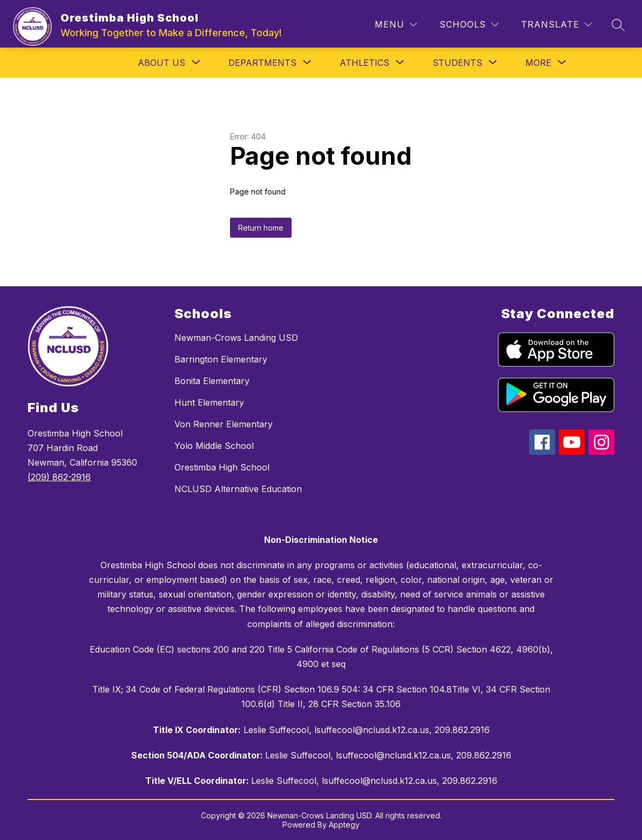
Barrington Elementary (221, 359)
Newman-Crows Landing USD (236, 338)
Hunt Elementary (209, 402)
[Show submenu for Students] (457, 63)
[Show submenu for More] (538, 63)
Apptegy (344, 825)
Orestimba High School (222, 467)
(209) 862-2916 (59, 477)
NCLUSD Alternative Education (238, 489)
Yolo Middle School (214, 446)
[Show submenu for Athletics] (364, 63)
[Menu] (396, 25)
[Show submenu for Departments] (262, 63)
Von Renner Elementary (224, 424)
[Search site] (618, 25)
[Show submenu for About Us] (161, 63)
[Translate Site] (556, 25)
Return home (261, 228)
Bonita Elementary (212, 381)
